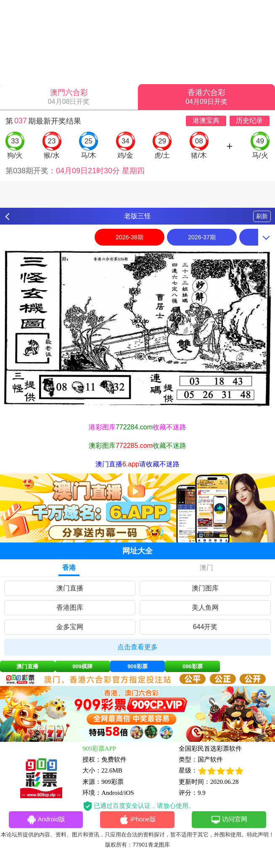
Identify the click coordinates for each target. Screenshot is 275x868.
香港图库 (70, 607)
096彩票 (193, 666)
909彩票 (137, 666)
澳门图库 (205, 588)
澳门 (206, 568)
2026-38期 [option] (129, 237)
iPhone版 (138, 820)
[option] (137, 329)
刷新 (262, 216)
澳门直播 (70, 588)
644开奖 (205, 627)
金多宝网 (70, 627)
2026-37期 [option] (202, 237)
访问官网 (229, 820)
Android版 (46, 820)
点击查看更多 (137, 647)
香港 (69, 568)
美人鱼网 (205, 607)
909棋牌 (82, 666)
